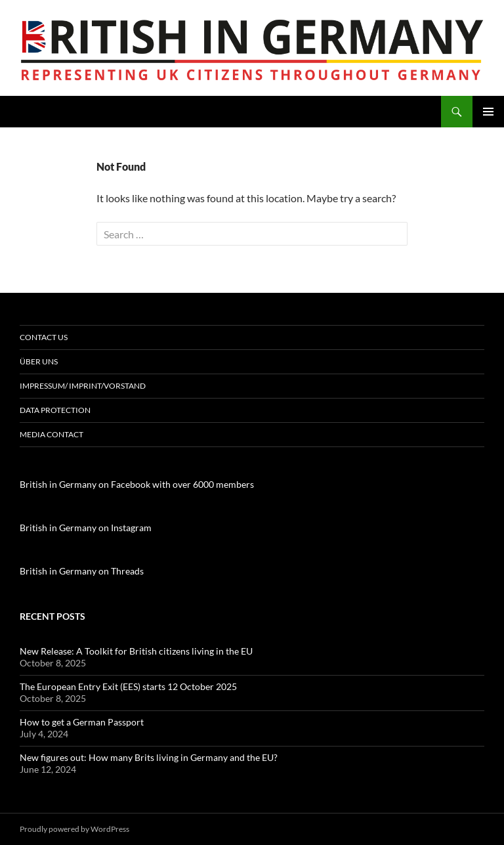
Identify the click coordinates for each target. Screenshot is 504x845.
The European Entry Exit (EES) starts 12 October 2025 (128, 686)
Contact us (44, 337)
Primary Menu (488, 112)
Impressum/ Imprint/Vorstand (83, 386)
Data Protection (55, 410)
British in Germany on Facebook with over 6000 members (137, 484)
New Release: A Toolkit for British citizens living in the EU (136, 651)
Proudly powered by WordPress (74, 829)
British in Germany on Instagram (86, 528)
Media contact (52, 434)
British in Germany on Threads (82, 571)
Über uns (39, 361)
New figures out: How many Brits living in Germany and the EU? (149, 757)
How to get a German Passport (82, 722)
